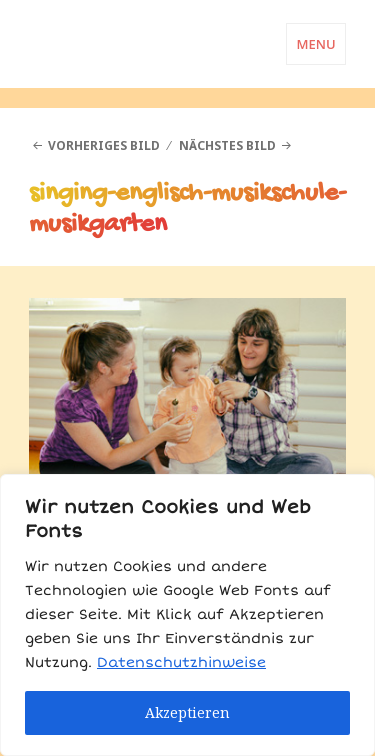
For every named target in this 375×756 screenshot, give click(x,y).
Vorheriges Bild (104, 145)
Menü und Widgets (316, 64)
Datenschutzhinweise (181, 662)
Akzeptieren (187, 712)
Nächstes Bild (227, 145)
